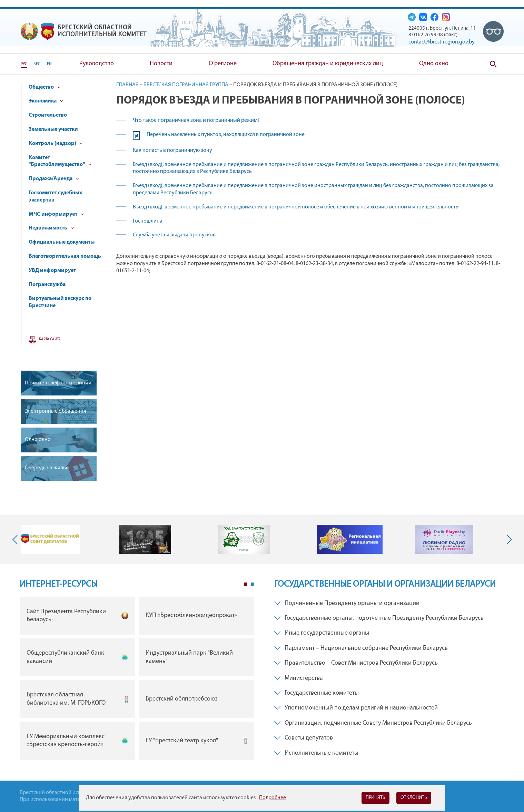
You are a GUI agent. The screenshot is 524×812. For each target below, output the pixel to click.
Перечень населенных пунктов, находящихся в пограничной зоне (226, 135)
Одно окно (434, 64)
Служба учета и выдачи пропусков (174, 235)
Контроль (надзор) (56, 144)
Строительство (48, 115)
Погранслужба (47, 285)
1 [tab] (246, 584)
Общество (45, 87)
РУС (24, 64)
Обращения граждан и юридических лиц (328, 64)
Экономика (46, 101)
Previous (17, 539)
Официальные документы (62, 242)
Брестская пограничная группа (186, 85)
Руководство (97, 64)
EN (49, 64)
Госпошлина (148, 221)
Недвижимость (51, 228)
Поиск (493, 64)
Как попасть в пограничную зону (172, 150)
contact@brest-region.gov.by (442, 42)
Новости (161, 64)
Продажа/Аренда (54, 179)
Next (508, 539)
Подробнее (273, 798)
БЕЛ (37, 64)
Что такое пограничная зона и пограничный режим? (196, 120)
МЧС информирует (56, 214)
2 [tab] (253, 584)
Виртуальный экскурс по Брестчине (60, 302)
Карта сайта (50, 339)
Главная (127, 85)
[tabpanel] (137, 680)
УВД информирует (52, 271)
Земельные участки (53, 129)
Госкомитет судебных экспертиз (55, 197)
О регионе (223, 64)
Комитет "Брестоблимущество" (60, 161)
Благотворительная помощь (65, 256)
